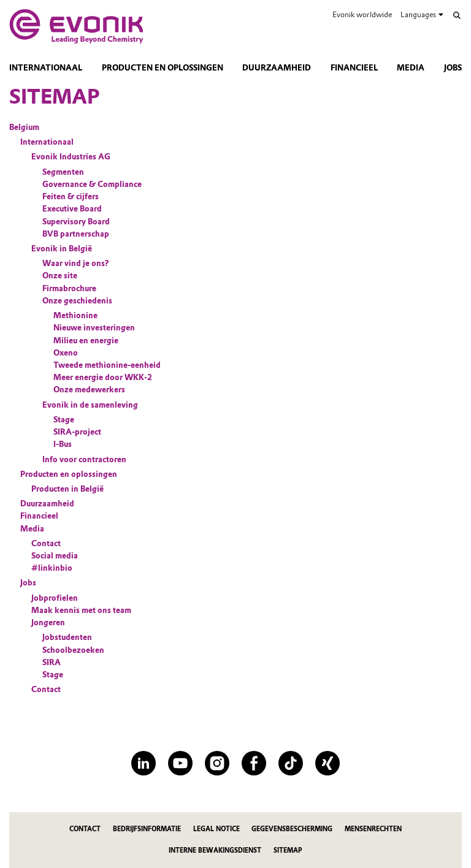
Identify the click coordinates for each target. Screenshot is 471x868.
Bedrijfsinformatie (147, 829)
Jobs (453, 68)
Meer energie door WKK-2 (103, 377)
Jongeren (48, 622)
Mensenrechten (373, 829)
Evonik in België (62, 249)
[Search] (457, 15)
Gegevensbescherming (292, 829)
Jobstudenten (67, 637)
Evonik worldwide (362, 14)
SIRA (52, 662)
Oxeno (66, 353)
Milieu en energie (86, 341)
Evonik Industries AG (71, 157)
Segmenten (63, 172)
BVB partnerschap (76, 234)
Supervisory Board (76, 222)
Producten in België (67, 489)
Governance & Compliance (92, 184)
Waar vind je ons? (76, 263)
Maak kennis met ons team (81, 610)
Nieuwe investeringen (94, 328)
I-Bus (63, 444)
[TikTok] (291, 763)
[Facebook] (254, 763)
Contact (46, 543)
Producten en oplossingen (163, 68)
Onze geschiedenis (77, 301)
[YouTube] (180, 763)
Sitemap (288, 851)
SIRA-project (77, 432)
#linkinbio (52, 568)
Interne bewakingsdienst (215, 851)
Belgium (24, 127)
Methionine (75, 315)
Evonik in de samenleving (90, 405)
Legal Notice (216, 829)
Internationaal (46, 68)
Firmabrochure (69, 288)
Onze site (60, 276)
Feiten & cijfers (71, 196)
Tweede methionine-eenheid (107, 365)
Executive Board (72, 209)
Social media (55, 556)
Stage (64, 420)
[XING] (327, 763)
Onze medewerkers (89, 390)
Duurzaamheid (277, 68)
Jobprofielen (55, 598)
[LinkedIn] (144, 763)
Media (411, 68)
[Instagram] (217, 763)
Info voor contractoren (84, 459)
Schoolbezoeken (73, 650)
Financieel (354, 68)
